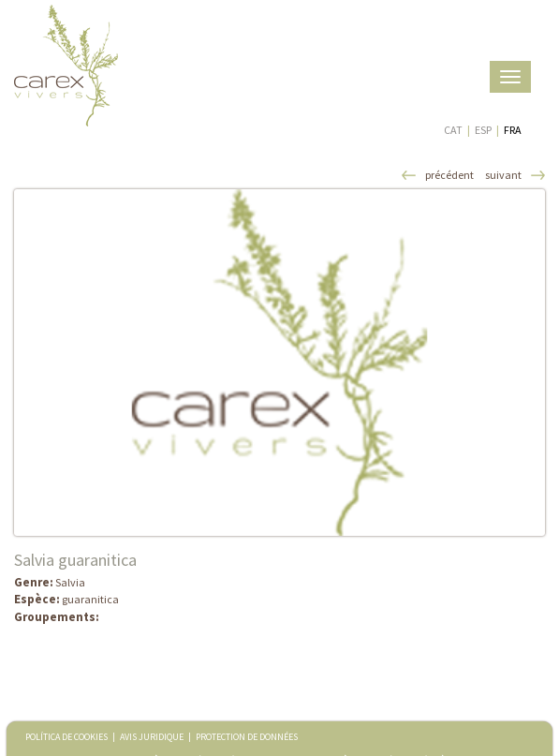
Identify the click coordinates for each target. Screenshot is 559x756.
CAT (453, 130)
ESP (483, 130)
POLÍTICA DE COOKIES (66, 737)
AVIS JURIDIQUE (152, 737)
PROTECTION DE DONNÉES (247, 737)
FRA (513, 130)
